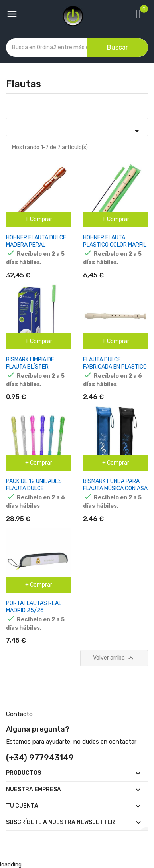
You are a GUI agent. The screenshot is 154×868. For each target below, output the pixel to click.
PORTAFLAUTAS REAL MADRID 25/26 (34, 607)
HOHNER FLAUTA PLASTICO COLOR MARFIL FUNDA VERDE (115, 245)
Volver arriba (114, 658)
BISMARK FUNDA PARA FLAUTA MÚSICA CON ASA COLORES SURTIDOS (115, 488)
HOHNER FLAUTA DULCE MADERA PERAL (36, 241)
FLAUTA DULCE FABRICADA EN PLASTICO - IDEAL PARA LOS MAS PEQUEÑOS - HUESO (115, 370)
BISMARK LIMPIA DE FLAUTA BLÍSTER (30, 363)
